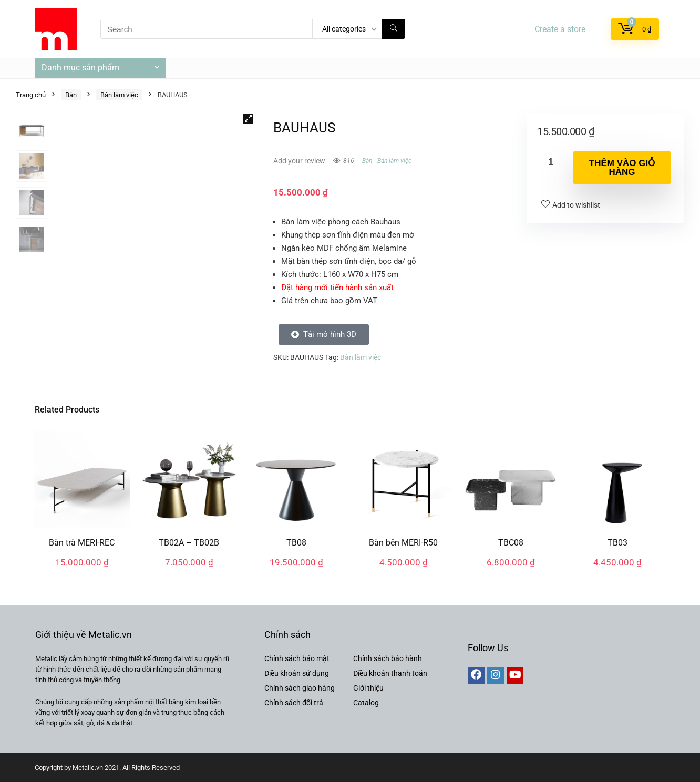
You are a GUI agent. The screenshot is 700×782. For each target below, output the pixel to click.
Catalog (366, 703)
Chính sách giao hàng (300, 688)
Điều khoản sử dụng (297, 673)
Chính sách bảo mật (297, 658)
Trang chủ (31, 95)
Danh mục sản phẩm (80, 68)
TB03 (617, 543)
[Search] (393, 29)
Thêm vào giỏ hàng (622, 168)
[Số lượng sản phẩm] (551, 163)
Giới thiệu (368, 688)
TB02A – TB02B (189, 543)
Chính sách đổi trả (294, 703)
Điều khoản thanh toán (390, 673)
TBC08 (511, 543)
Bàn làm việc (119, 95)
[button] (248, 119)
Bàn (71, 95)
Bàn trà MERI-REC (82, 543)
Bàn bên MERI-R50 (403, 543)
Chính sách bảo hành (388, 658)
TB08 (296, 543)
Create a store (560, 29)
